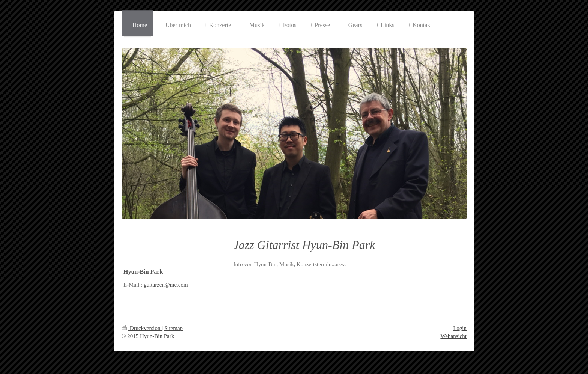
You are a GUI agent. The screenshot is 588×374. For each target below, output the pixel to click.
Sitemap (173, 328)
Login (460, 328)
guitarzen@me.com (166, 285)
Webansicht (453, 336)
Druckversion (142, 328)
